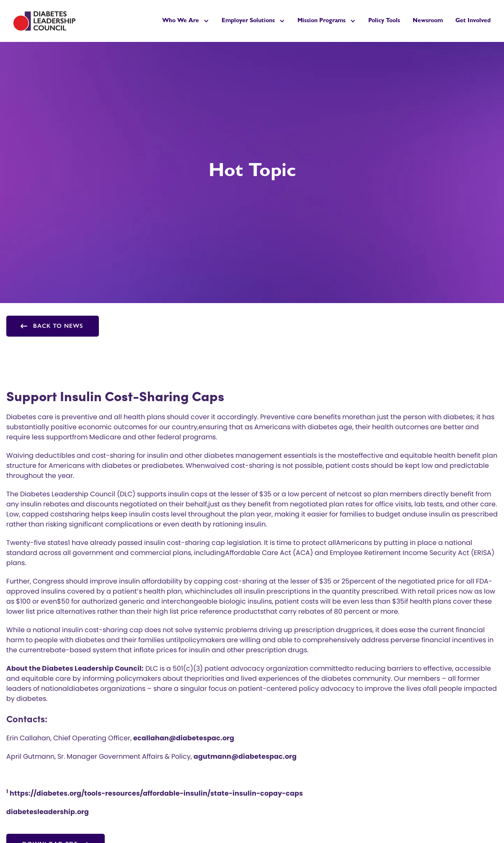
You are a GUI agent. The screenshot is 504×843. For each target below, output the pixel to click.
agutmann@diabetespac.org (245, 756)
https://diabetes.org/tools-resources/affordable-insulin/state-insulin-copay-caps (155, 793)
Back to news (58, 326)
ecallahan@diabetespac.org (184, 738)
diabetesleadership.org (48, 812)
